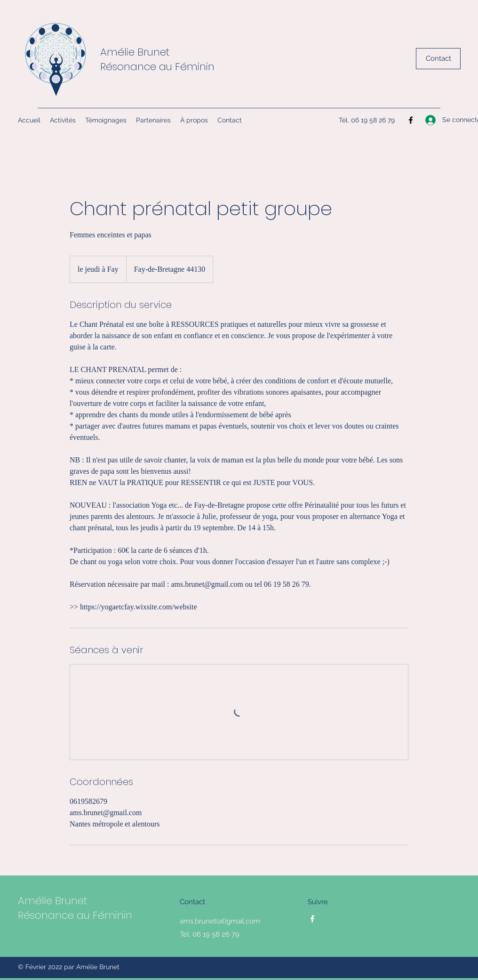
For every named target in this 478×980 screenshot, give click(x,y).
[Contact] (438, 59)
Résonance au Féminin (157, 67)
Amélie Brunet (135, 52)
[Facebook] (411, 120)
